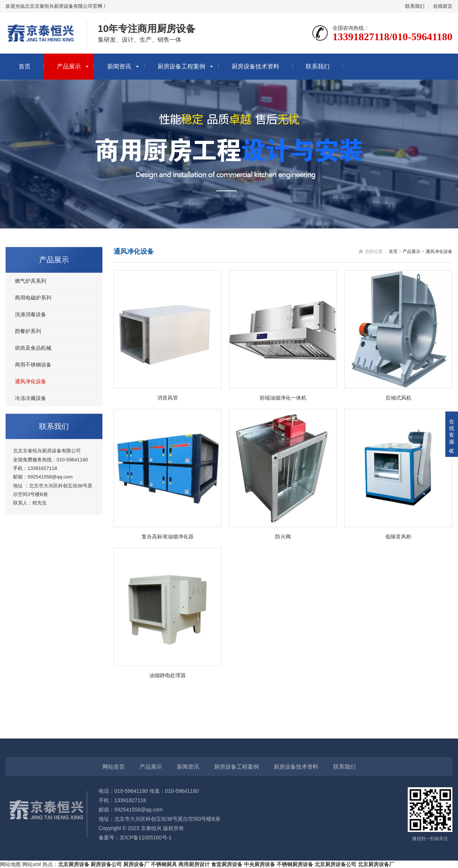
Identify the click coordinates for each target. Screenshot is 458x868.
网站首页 (114, 767)
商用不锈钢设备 (33, 365)
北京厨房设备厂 (376, 864)
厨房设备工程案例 (181, 66)
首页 (25, 66)
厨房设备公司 (106, 864)
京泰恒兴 (151, 828)
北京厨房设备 (74, 864)
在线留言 (443, 6)
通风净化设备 (31, 381)
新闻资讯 (119, 66)
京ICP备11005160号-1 (146, 837)
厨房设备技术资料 (255, 66)
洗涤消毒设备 (31, 314)
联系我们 (415, 6)
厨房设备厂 (136, 864)
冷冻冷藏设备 (31, 398)
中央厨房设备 (260, 864)
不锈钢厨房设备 (295, 864)
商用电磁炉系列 (33, 298)
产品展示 (69, 66)
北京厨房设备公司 (335, 864)
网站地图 (10, 864)
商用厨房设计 (194, 864)
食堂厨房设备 (227, 864)
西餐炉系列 (28, 331)
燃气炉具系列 (31, 281)
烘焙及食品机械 (33, 348)
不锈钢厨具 (164, 864)
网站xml (32, 864)
